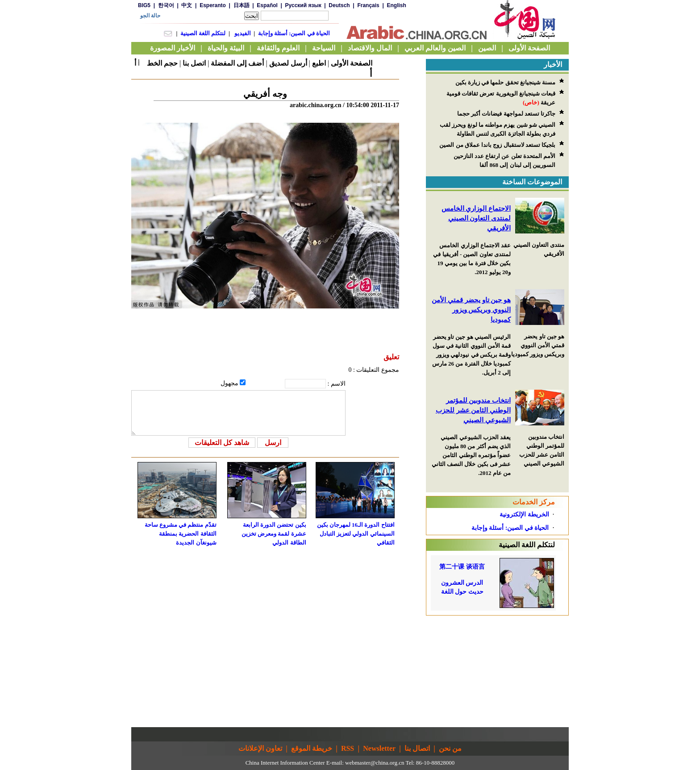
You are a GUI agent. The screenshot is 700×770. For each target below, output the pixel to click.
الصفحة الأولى (352, 63)
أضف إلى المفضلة (237, 63)
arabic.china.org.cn (316, 105)
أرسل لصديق (288, 63)
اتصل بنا (194, 63)
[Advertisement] (497, 671)
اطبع (319, 63)
